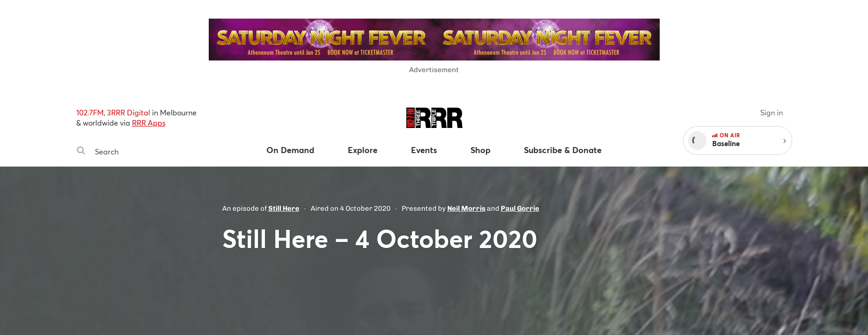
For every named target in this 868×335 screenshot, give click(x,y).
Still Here (284, 208)
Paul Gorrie (520, 208)
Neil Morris (466, 208)
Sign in (772, 112)
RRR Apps (149, 123)
